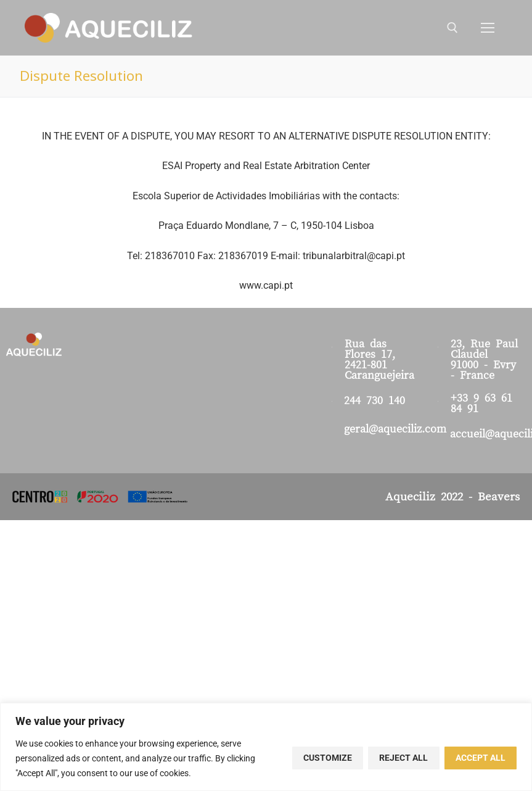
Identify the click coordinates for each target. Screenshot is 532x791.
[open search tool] (452, 28)
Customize (328, 758)
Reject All (403, 758)
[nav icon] (488, 28)
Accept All (481, 758)
